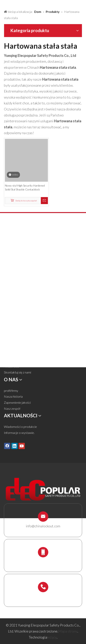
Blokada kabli (13, 294)
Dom (7, 331)
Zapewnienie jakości (17, 402)
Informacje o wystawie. (19, 433)
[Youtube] (22, 446)
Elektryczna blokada (17, 282)
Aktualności (12, 366)
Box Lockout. (13, 300)
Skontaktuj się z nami (17, 372)
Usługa (8, 354)
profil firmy (11, 391)
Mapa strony (68, 631)
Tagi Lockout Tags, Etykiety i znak (26, 289)
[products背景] (3, 4)
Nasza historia (13, 396)
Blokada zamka (14, 253)
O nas (8, 348)
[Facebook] (7, 446)
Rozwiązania (12, 342)
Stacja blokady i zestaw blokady (25, 306)
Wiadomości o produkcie (20, 427)
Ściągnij (9, 360)
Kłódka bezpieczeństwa (20, 241)
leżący (52, 637)
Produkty (10, 336)
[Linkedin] (14, 446)
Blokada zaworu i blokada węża (24, 259)
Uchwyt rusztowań (16, 312)
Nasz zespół (12, 408)
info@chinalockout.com (43, 526)
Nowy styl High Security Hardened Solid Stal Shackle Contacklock (25, 187)
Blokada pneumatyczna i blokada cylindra (31, 265)
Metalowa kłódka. (16, 247)
